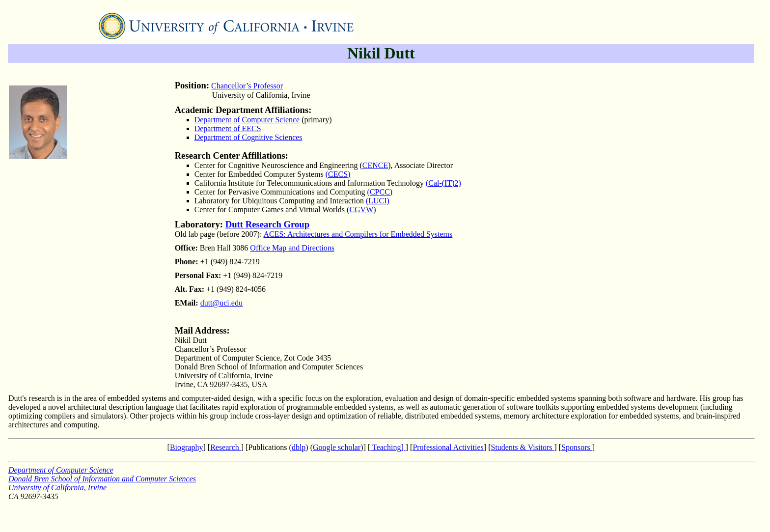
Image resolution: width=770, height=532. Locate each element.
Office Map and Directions (292, 248)
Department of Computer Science (247, 120)
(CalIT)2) (443, 183)
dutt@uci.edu (221, 303)
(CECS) (338, 174)
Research (226, 447)
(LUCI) (378, 201)
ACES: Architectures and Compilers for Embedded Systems (358, 234)
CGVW (361, 210)
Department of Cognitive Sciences (248, 137)
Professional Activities (448, 447)
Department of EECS (228, 128)
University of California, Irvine (57, 488)
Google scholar (337, 447)
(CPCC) (380, 192)
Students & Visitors (522, 447)
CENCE (375, 165)
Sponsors (577, 447)
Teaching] (388, 447)
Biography (187, 447)
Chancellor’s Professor (247, 86)
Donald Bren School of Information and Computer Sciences (102, 479)
